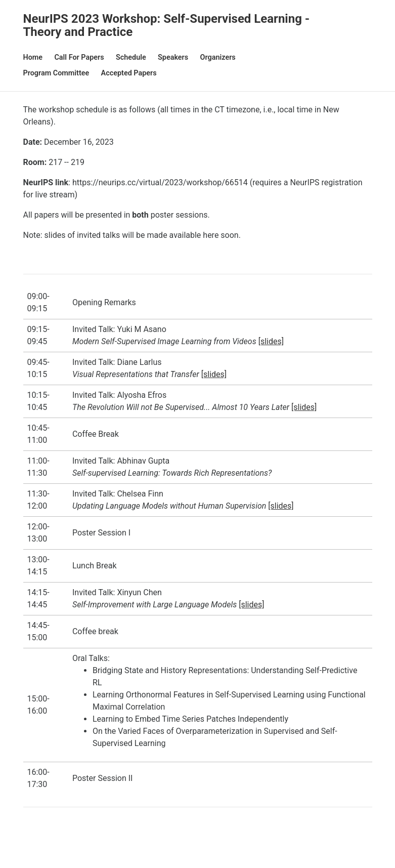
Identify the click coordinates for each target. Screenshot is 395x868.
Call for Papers (79, 57)
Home (33, 57)
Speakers (173, 57)
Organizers (218, 57)
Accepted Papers (129, 73)
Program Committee (56, 73)
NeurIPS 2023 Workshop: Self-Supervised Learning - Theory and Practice (167, 25)
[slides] (271, 341)
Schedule (131, 57)
